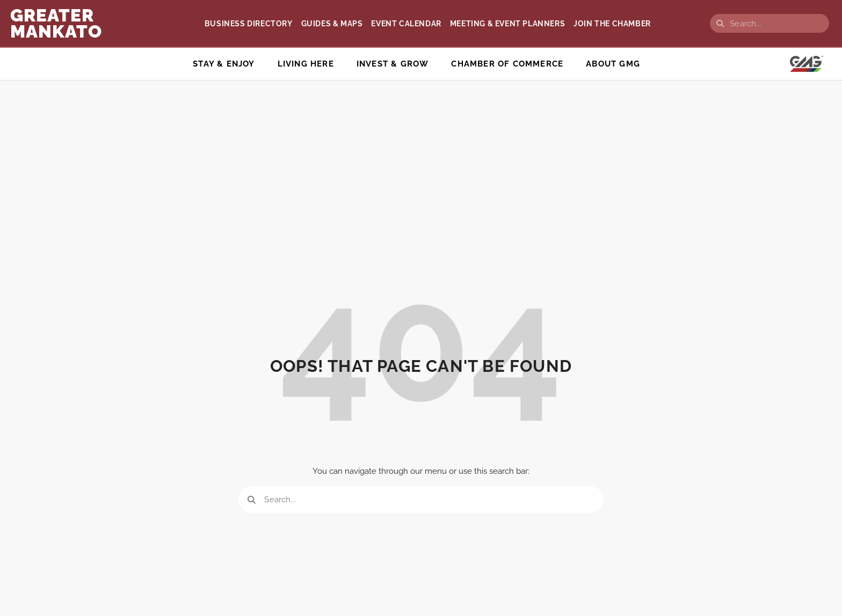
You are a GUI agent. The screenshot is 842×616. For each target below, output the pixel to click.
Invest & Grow (393, 64)
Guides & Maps (332, 24)
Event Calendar (406, 24)
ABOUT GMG (613, 64)
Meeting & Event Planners (507, 24)
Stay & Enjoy (224, 64)
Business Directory (249, 24)
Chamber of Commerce (507, 64)
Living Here (306, 64)
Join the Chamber (612, 24)
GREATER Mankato (56, 23)
